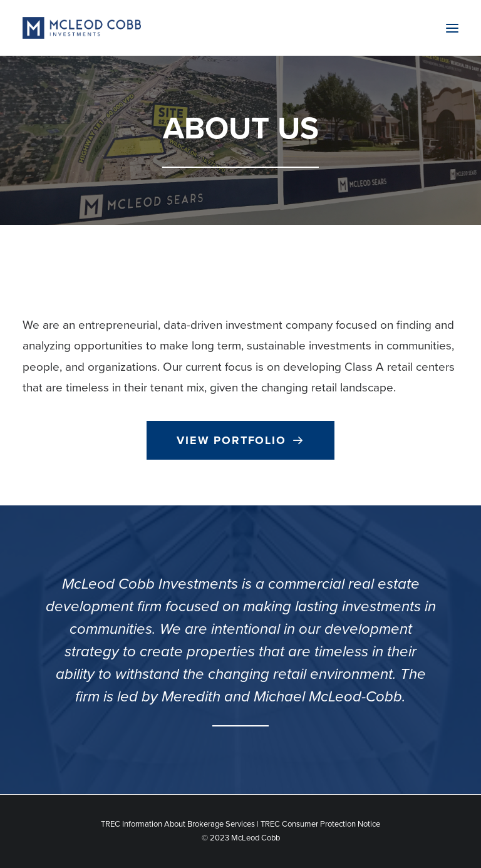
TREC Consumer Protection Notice (320, 824)
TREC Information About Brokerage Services (178, 824)
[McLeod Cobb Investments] (82, 28)
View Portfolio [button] (240, 440)
